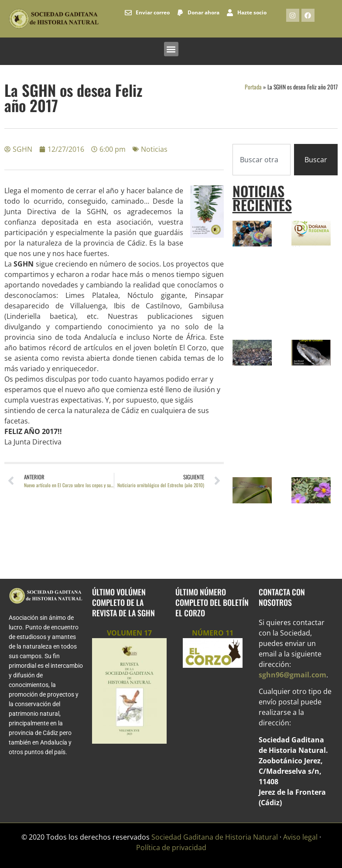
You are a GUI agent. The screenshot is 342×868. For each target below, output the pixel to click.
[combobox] (262, 160)
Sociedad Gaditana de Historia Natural (215, 837)
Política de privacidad (171, 847)
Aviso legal (300, 837)
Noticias (154, 149)
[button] (171, 49)
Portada (253, 87)
